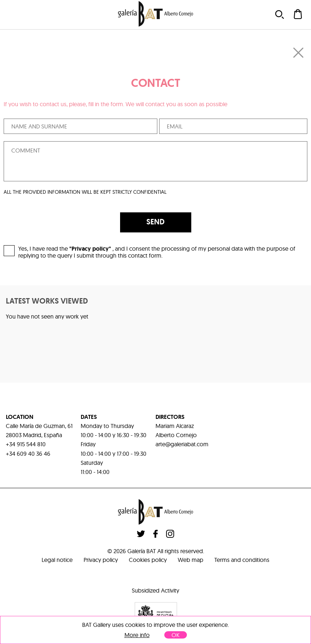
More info (137, 635)
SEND (155, 222)
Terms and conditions (242, 560)
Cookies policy (148, 560)
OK (176, 635)
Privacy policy (101, 560)
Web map (191, 560)
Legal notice (57, 560)
